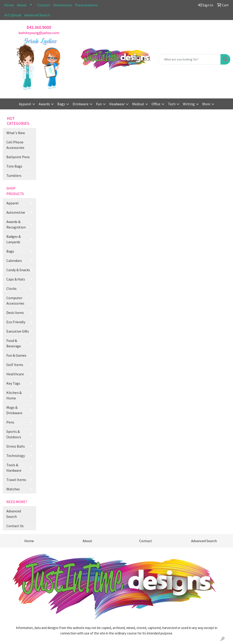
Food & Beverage (14, 343)
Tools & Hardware (14, 468)
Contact (44, 5)
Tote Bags (14, 166)
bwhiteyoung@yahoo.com (39, 33)
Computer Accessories (15, 301)
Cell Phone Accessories (15, 145)
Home (9, 5)
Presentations (86, 5)
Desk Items (15, 313)
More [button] (206, 104)
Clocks (11, 288)
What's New (16, 133)
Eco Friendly (16, 322)
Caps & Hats (16, 279)
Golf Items (15, 365)
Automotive (16, 212)
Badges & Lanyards (14, 239)
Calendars (14, 261)
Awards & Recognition (16, 224)
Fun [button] (99, 104)
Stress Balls (16, 446)
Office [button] (156, 104)
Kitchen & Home (14, 395)
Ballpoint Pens (18, 157)
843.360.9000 (39, 27)
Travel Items (16, 480)
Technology (16, 456)
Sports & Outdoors (14, 434)
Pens (10, 422)
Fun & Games (16, 355)
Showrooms (63, 5)
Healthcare (15, 374)
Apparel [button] (25, 104)
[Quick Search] (189, 59)
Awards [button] (44, 104)
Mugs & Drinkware (14, 410)
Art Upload (13, 15)
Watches (13, 489)
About (22, 5)
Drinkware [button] (81, 104)
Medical (138, 104)
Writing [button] (189, 104)
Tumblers (14, 175)
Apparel (13, 203)
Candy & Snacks (18, 270)
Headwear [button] (117, 104)
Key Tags (13, 383)
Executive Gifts (18, 331)
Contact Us (15, 526)
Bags (10, 251)
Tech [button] (172, 104)
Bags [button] (61, 104)
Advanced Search (37, 15)
